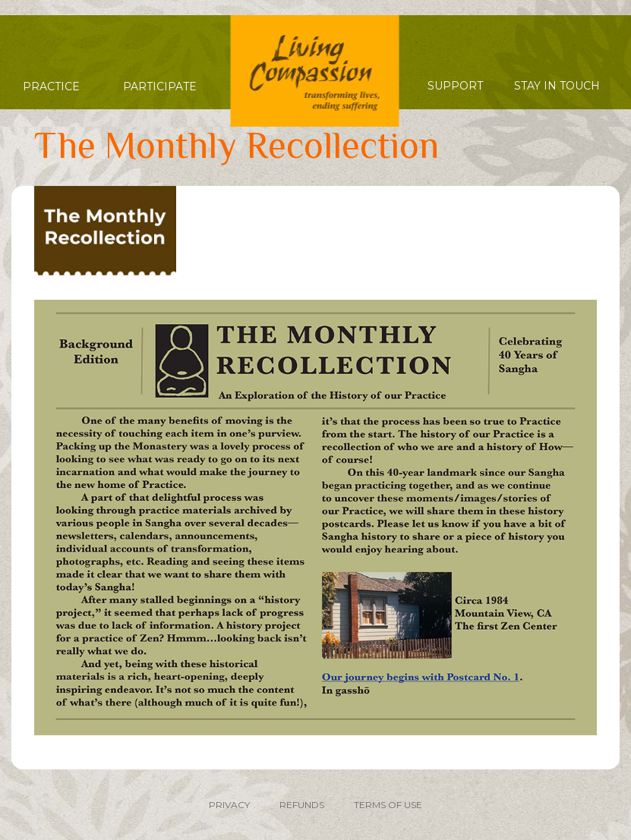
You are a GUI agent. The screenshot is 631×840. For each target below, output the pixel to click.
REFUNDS (302, 805)
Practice (51, 87)
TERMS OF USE (388, 805)
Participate (160, 87)
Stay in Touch (557, 86)
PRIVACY (229, 805)
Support (455, 86)
